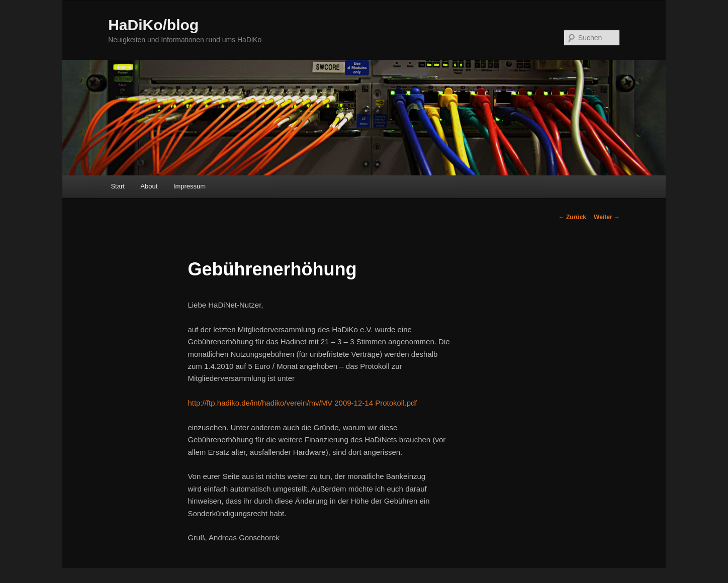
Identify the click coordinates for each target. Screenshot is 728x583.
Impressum (190, 186)
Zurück (572, 217)
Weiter (607, 217)
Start (117, 186)
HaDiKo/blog (153, 25)
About (149, 186)
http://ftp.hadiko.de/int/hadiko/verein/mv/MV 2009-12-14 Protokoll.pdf (302, 403)
